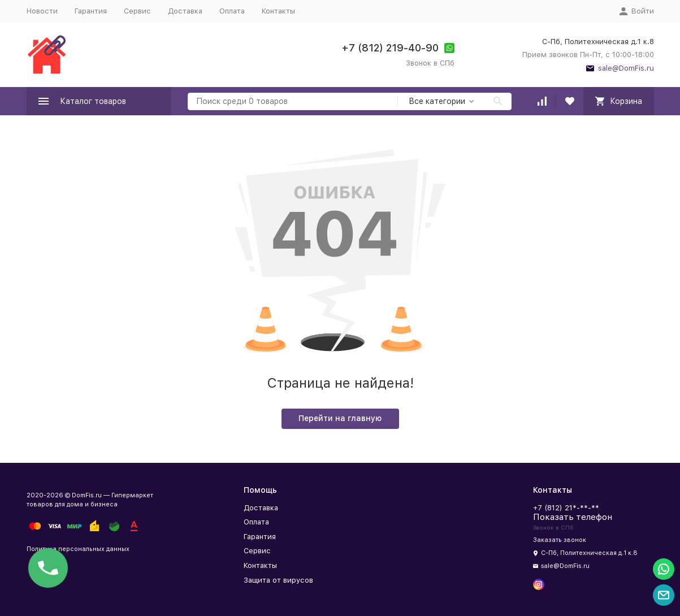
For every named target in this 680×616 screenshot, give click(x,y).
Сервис (137, 11)
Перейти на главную (340, 418)
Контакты (278, 11)
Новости (42, 11)
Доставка (185, 11)
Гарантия (91, 11)
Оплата (232, 11)
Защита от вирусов (278, 580)
